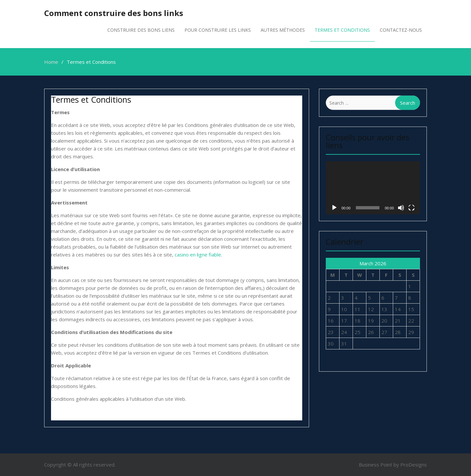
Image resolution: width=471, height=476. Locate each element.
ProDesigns (414, 465)
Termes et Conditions (342, 30)
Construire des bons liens (141, 30)
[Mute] (401, 208)
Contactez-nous (401, 30)
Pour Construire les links (218, 30)
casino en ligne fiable (198, 255)
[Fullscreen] (411, 208)
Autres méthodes (283, 30)
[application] (373, 188)
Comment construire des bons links (114, 13)
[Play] (334, 208)
